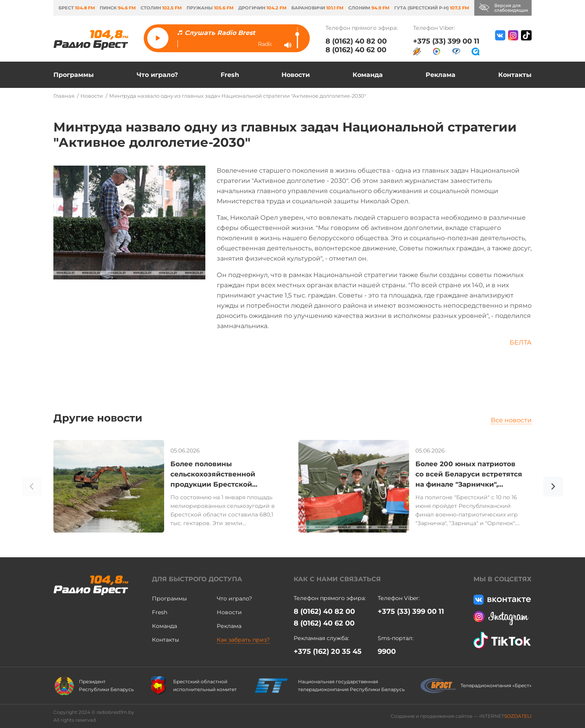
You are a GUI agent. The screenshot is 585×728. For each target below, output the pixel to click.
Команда (368, 75)
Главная (64, 96)
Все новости (511, 420)
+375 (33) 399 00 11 (446, 41)
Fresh (230, 75)
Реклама (441, 75)
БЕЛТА (521, 342)
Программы (74, 75)
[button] (553, 488)
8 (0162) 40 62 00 (356, 50)
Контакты (515, 75)
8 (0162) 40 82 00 (356, 41)
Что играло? (157, 75)
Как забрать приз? (243, 640)
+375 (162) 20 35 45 (328, 651)
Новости (296, 75)
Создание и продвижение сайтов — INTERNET (461, 716)
